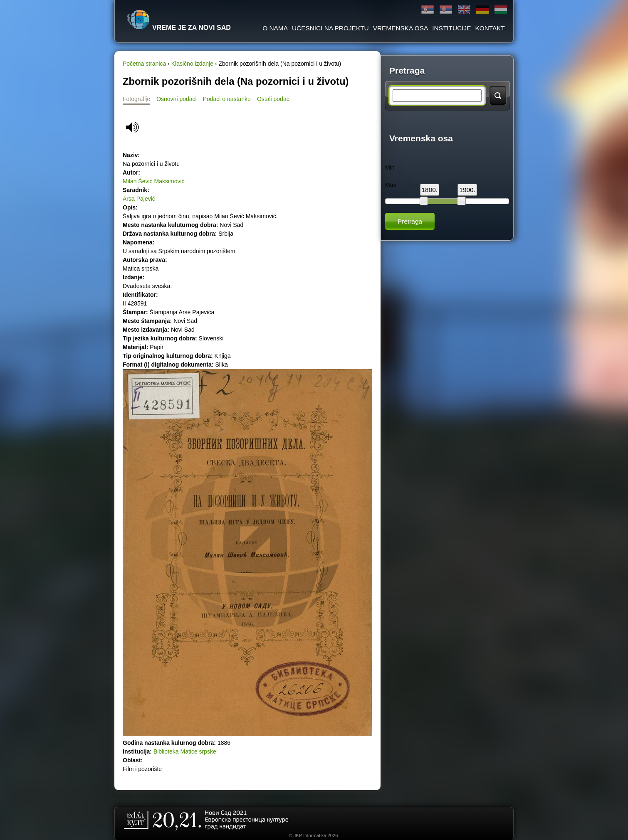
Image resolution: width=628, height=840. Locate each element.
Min (390, 168)
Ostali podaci (274, 99)
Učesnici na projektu (330, 28)
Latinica (446, 10)
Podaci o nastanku (227, 99)
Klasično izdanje (192, 64)
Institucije (451, 28)
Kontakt (490, 28)
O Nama (275, 28)
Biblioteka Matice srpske (185, 751)
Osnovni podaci (177, 99)
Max (391, 185)
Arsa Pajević (139, 199)
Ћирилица (428, 10)
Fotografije (136, 99)
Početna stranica (144, 64)
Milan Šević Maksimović (154, 181)
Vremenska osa (401, 28)
